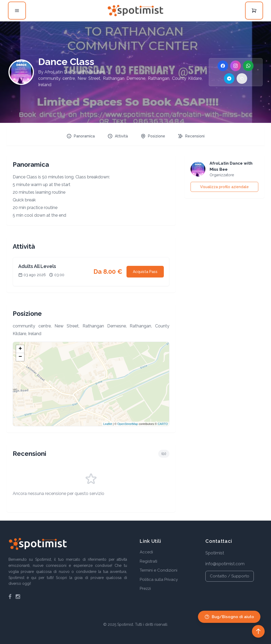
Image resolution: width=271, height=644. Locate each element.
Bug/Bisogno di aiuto (229, 617)
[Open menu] (17, 11)
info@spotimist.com (225, 564)
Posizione (153, 136)
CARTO (163, 424)
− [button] (20, 357)
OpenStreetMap (128, 424)
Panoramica (81, 136)
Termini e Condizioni (159, 570)
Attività (118, 136)
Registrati (148, 561)
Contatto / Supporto (230, 576)
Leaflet (108, 424)
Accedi (146, 552)
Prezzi (145, 589)
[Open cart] (254, 11)
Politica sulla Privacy (159, 580)
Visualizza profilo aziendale (224, 187)
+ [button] (20, 349)
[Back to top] (258, 631)
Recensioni (191, 136)
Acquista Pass (145, 272)
